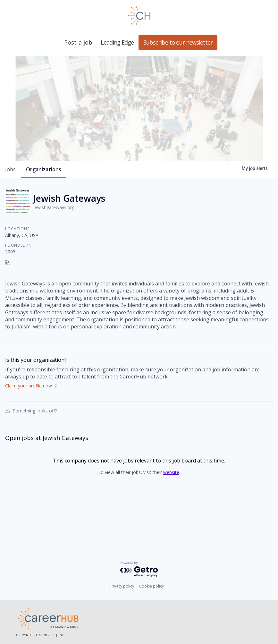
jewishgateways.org (54, 243)
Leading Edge (139, 16)
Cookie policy (152, 587)
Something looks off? (31, 446)
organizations (44, 205)
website (171, 508)
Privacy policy (122, 587)
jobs (10, 205)
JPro (60, 636)
